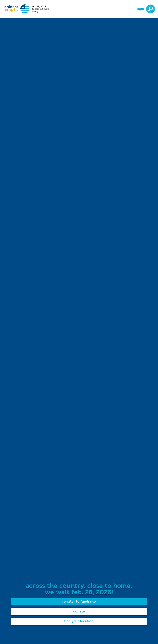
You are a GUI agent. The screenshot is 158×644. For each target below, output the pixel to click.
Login (140, 9)
